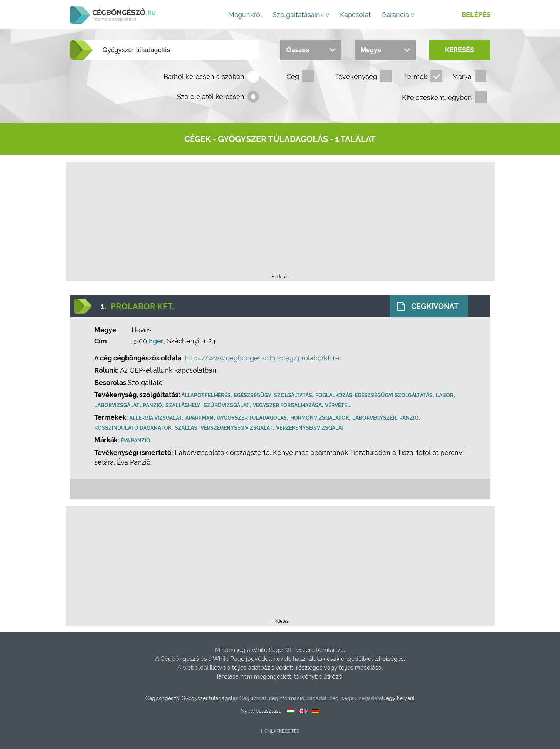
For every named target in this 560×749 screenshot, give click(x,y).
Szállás (187, 428)
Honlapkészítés (280, 731)
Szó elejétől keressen (211, 96)
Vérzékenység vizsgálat (311, 428)
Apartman (200, 418)
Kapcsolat (355, 15)
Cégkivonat (434, 306)
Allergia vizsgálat (156, 418)
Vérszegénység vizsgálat (237, 428)
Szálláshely (184, 405)
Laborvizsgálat (118, 405)
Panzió (153, 405)
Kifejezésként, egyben (437, 98)
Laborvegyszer (375, 418)
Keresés (460, 50)
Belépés (476, 15)
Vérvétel (338, 405)
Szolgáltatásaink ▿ (301, 15)
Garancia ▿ (398, 15)
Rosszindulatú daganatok (134, 428)
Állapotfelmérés (207, 395)
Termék (416, 76)
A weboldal (194, 668)
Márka (462, 76)
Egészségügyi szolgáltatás (274, 395)
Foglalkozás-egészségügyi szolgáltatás (375, 395)
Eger (157, 341)
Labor (445, 395)
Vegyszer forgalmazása (288, 405)
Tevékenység (356, 76)
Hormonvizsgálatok (320, 418)
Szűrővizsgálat (227, 405)
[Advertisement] (280, 220)
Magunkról (245, 15)
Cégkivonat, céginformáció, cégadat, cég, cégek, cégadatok (312, 698)
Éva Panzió (136, 440)
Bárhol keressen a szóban (204, 76)
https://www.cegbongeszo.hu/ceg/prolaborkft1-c (264, 358)
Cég (293, 76)
